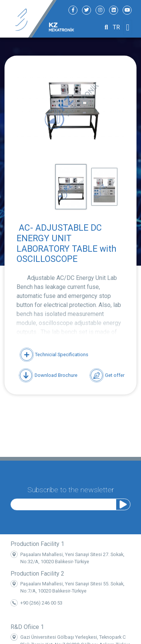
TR (116, 27)
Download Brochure (48, 375)
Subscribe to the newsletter (71, 488)
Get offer (107, 375)
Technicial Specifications (54, 355)
